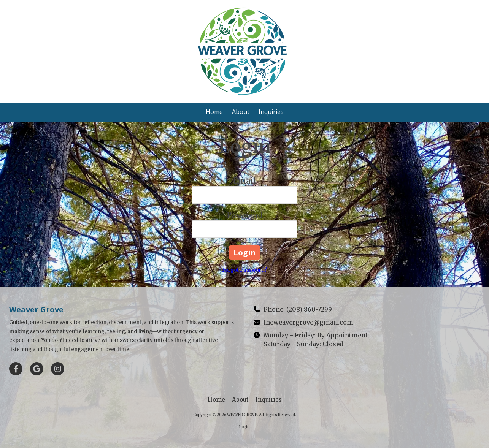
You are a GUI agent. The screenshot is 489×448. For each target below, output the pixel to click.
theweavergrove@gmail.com (308, 322)
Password (244, 215)
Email (245, 181)
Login (244, 427)
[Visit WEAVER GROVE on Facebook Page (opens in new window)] (16, 369)
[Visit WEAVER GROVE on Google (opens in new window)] (37, 369)
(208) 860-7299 (309, 309)
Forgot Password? (245, 270)
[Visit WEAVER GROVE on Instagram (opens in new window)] (58, 369)
